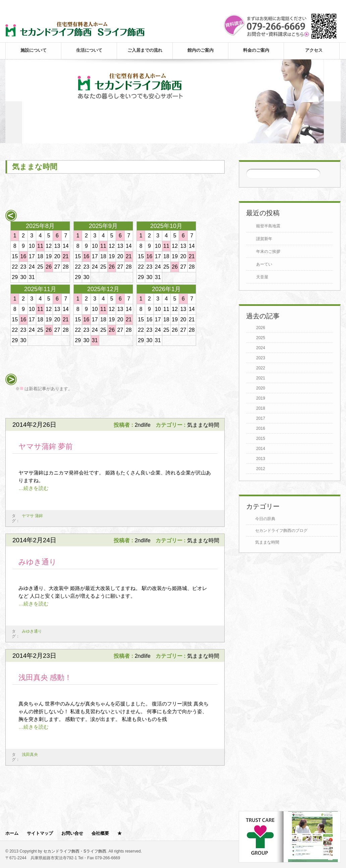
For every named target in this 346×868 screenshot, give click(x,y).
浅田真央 (30, 755)
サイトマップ (40, 833)
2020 (261, 388)
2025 (261, 338)
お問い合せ (72, 833)
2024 (261, 348)
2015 (261, 439)
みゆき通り (38, 562)
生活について (89, 50)
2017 (261, 418)
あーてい (264, 264)
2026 (261, 328)
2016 (261, 428)
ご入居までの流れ (145, 50)
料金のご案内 (256, 50)
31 (95, 340)
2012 (261, 469)
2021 (261, 378)
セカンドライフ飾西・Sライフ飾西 (75, 851)
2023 (261, 358)
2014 (261, 449)
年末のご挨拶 (268, 252)
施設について (34, 50)
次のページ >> (203, 405)
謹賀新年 (264, 239)
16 (23, 256)
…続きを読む (34, 488)
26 (49, 267)
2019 (261, 398)
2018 (261, 408)
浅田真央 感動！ (45, 677)
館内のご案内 (200, 50)
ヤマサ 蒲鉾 (32, 516)
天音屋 (262, 277)
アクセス (314, 50)
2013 (261, 459)
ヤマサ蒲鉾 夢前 (46, 446)
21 (66, 256)
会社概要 (100, 833)
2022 (261, 368)
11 (40, 246)
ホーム (12, 833)
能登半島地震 (268, 226)
